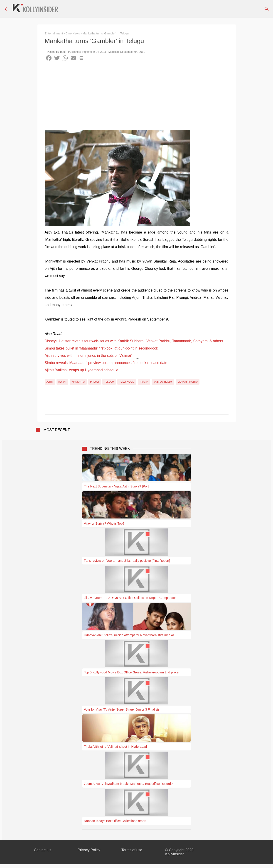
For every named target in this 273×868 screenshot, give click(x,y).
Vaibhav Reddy (163, 382)
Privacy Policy (89, 850)
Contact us (42, 850)
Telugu (109, 382)
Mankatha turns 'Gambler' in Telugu (105, 33)
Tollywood (127, 382)
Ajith (50, 382)
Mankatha (78, 382)
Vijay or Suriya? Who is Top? (104, 523)
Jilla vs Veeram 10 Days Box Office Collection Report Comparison (130, 598)
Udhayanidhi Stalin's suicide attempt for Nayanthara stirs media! (129, 635)
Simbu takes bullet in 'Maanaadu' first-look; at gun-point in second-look (101, 348)
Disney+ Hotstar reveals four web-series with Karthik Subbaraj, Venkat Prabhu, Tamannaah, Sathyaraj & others (134, 341)
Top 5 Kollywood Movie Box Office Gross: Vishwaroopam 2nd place (131, 672)
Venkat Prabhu (188, 382)
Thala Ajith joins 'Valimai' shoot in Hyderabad (115, 747)
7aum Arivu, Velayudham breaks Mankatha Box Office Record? (128, 784)
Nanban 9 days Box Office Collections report (115, 821)
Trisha (144, 382)
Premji (95, 382)
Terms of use (132, 850)
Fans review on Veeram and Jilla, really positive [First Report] (127, 561)
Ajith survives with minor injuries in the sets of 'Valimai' (88, 356)
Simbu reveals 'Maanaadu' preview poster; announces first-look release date (106, 363)
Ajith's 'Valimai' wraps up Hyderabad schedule (82, 370)
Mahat (62, 382)
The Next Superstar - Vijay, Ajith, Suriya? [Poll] (117, 486)
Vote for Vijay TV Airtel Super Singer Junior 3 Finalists (122, 709)
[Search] (267, 9)
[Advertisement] (137, 98)
